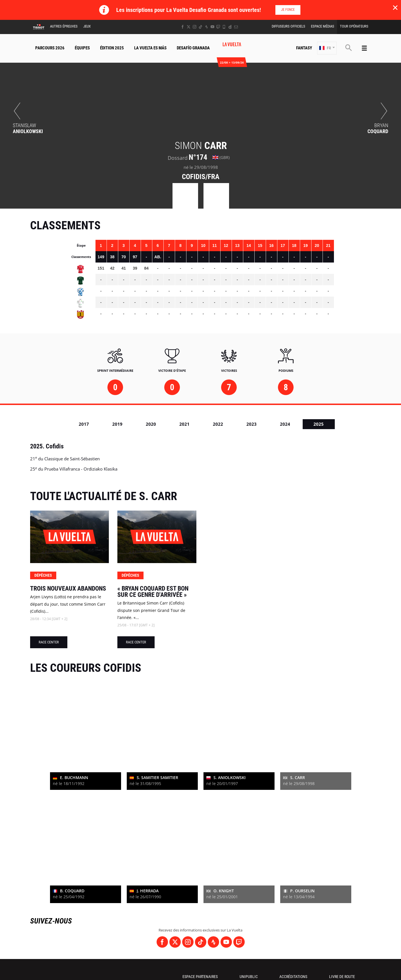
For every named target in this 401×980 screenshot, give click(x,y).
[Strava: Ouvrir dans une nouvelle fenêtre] (206, 27)
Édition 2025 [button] (112, 48)
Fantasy (304, 48)
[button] (327, 48)
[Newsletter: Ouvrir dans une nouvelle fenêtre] (236, 27)
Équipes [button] (82, 48)
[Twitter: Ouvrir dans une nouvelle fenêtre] (189, 27)
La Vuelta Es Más (150, 48)
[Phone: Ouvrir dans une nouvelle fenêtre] (224, 27)
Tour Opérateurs (354, 26)
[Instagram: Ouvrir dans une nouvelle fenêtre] (195, 27)
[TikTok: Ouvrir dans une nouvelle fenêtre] (201, 27)
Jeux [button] (87, 26)
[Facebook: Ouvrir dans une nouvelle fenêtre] (183, 27)
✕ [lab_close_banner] (395, 7)
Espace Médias (323, 26)
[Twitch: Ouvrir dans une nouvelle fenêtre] (218, 27)
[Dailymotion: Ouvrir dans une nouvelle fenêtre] (230, 27)
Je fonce (288, 10)
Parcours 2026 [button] (50, 48)
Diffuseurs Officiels (288, 26)
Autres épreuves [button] (64, 26)
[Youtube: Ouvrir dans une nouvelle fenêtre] (212, 27)
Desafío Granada (193, 48)
